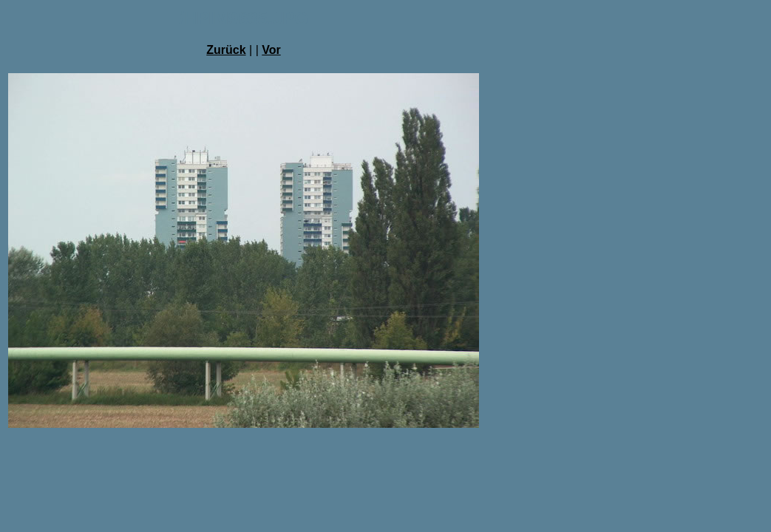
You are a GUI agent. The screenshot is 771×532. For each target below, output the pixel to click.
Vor (271, 50)
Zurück (226, 50)
